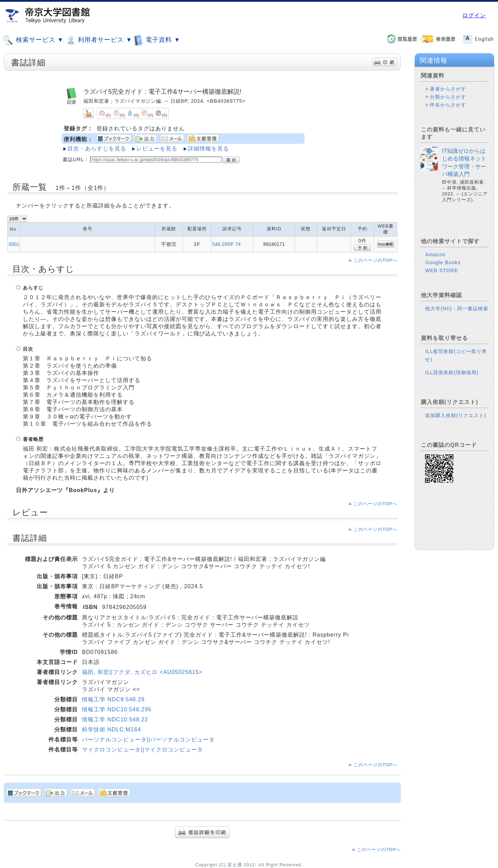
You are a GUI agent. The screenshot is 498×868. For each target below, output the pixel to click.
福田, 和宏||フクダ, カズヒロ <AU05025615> (142, 672)
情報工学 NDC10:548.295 (117, 709)
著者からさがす (448, 89)
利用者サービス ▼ (99, 40)
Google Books (443, 262)
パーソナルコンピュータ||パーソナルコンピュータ (148, 740)
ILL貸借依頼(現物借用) (452, 372)
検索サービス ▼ (33, 40)
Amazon (435, 255)
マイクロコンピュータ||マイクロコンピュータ (142, 750)
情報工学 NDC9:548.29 (113, 699)
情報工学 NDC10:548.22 (115, 719)
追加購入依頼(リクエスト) (456, 415)
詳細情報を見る (208, 149)
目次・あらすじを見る (97, 149)
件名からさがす (448, 105)
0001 (14, 244)
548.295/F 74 (227, 244)
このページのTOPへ (375, 260)
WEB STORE (441, 270)
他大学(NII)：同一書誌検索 (457, 308)
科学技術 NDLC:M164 (111, 730)
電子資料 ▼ (157, 40)
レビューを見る (157, 149)
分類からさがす (448, 97)
